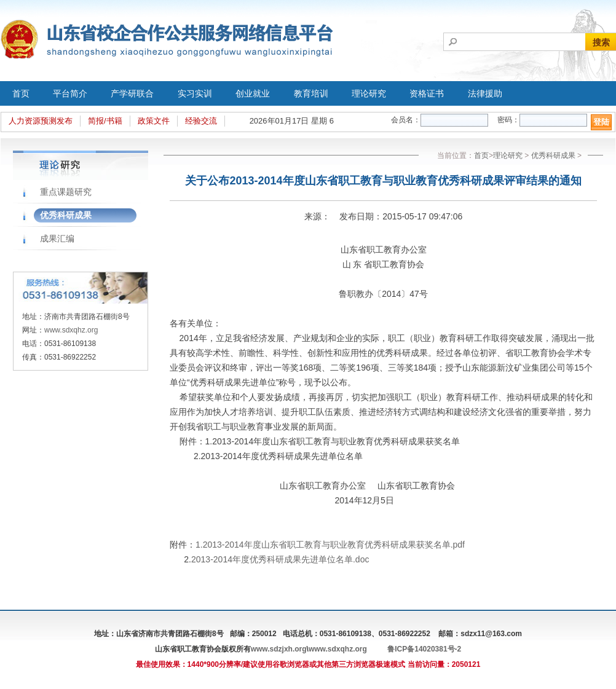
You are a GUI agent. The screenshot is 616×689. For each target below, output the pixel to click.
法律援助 (485, 93)
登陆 (601, 122)
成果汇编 (57, 238)
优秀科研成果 (66, 215)
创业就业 (253, 93)
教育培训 (311, 93)
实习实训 (195, 93)
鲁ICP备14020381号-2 (424, 649)
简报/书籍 (105, 121)
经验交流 (201, 121)
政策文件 (154, 121)
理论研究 (369, 93)
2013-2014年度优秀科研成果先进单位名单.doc (280, 559)
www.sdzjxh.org (279, 649)
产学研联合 (132, 93)
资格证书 (427, 93)
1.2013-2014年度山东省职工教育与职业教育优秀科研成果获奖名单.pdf (330, 545)
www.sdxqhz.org (71, 330)
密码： (508, 120)
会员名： (406, 120)
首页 (21, 93)
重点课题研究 (66, 192)
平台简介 (70, 93)
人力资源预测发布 (41, 121)
